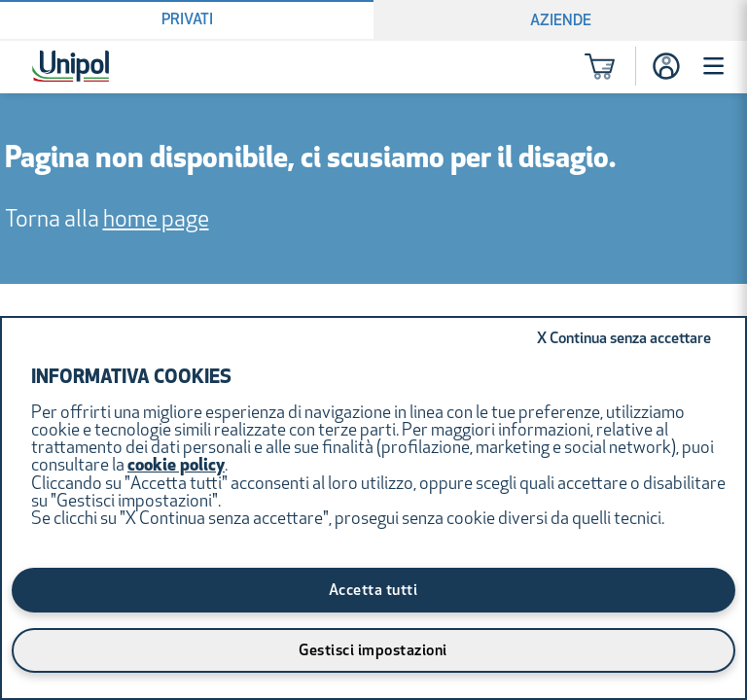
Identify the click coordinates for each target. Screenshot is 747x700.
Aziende (561, 21)
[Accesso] (666, 66)
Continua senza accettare (624, 339)
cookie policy (176, 466)
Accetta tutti (373, 591)
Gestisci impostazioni (373, 651)
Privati (187, 20)
